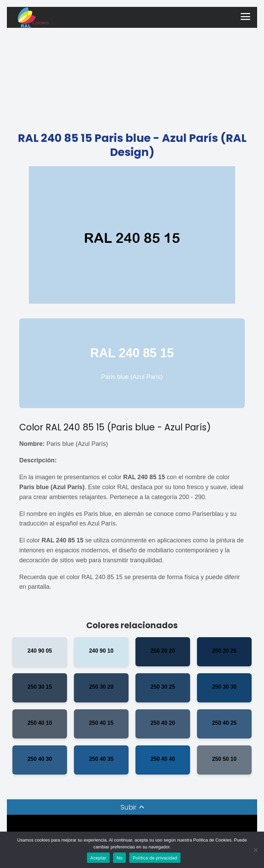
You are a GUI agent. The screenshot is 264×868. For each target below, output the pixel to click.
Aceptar (98, 858)
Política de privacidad (155, 858)
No (119, 858)
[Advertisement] (132, 79)
